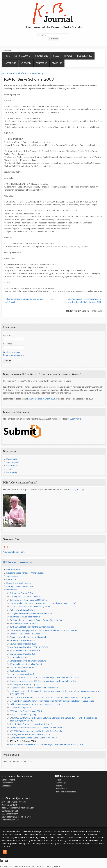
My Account (12, 459)
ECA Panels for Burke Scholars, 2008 (26, 711)
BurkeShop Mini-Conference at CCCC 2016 (28, 600)
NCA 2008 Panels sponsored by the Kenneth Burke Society (36, 731)
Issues (56, 56)
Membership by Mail (10, 820)
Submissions (42, 56)
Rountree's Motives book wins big (25, 617)
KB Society (26, 63)
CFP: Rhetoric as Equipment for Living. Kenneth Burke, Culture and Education (43, 630)
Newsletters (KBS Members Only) (16, 817)
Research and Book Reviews (19, 583)
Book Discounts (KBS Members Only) (18, 808)
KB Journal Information (21, 73)
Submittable (75, 419)
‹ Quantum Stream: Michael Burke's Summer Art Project (25, 300)
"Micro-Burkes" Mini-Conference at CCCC (27, 624)
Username (8, 335)
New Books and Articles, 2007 (23, 654)
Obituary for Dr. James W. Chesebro (25, 596)
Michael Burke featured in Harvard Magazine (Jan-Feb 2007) (36, 728)
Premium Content (9, 805)
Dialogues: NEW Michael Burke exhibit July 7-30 (31, 613)
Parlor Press (60, 838)
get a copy (80, 490)
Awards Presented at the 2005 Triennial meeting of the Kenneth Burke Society (45, 678)
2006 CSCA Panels (18, 671)
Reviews (68, 56)
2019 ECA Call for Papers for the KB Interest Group (32, 627)
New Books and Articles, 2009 (23, 644)
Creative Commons (49, 835)
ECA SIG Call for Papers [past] (23, 715)
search (9, 469)
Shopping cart (13, 462)
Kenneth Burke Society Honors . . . (25, 668)
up (53, 299)
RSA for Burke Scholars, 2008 (23, 741)
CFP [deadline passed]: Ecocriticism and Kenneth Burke (34, 688)
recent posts (12, 466)
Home (7, 56)
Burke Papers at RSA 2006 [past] (24, 684)
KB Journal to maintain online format (26, 664)
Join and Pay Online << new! (14, 802)
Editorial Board (22, 56)
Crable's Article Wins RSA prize (23, 610)
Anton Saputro (63, 844)
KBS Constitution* (10, 814)
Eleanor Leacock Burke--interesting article (28, 637)
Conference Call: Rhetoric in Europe (25, 634)
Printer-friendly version (78, 311)
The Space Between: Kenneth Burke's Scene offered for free (36, 620)
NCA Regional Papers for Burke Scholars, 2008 (30, 734)
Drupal (24, 844)
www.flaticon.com (83, 844)
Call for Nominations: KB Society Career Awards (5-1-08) (35, 704)
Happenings (10, 63)
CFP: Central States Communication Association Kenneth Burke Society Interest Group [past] (51, 698)
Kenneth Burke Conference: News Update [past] (31, 724)
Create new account (12, 352)
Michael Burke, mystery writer (23, 640)
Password (8, 344)
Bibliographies (85, 56)
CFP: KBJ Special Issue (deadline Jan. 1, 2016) (30, 607)
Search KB (57, 63)
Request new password (14, 355)
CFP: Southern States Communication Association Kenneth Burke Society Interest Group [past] (52, 701)
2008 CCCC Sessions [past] (22, 674)
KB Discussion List (10, 811)
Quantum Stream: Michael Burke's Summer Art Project (33, 738)
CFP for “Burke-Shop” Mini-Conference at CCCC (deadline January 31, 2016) (43, 603)
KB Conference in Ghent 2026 (42, 399)
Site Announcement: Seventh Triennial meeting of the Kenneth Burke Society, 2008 (46, 744)
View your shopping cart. (14, 552)
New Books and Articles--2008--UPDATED (29, 647)
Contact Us (42, 63)
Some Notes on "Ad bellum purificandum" (28, 661)
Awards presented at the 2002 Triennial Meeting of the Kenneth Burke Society (45, 681)
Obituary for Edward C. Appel (22, 593)
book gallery (12, 472)
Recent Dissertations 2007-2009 (25, 651)
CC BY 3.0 (6, 847)
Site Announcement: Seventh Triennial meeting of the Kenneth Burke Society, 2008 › (82, 302)
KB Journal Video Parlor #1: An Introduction (25, 573)
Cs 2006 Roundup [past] (21, 708)
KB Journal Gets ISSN (19, 657)
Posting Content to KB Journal (20, 586)
